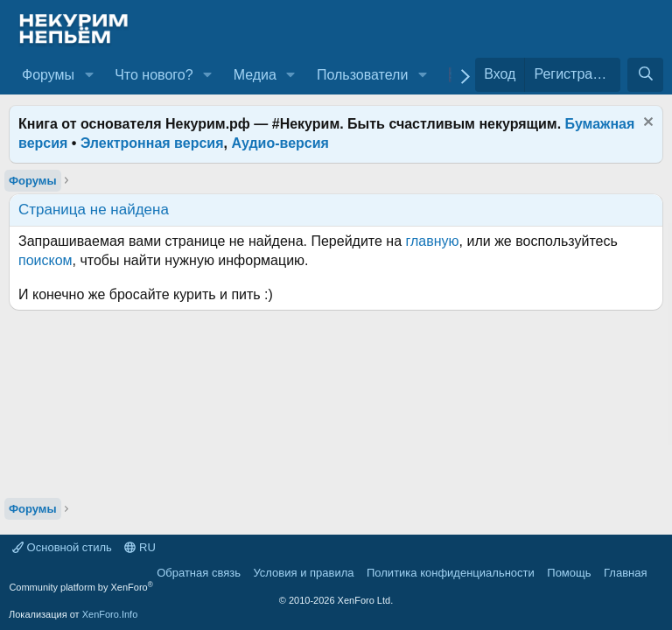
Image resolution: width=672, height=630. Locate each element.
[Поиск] (645, 74)
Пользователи (362, 75)
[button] (89, 75)
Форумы (48, 75)
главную (433, 241)
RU (140, 547)
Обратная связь (199, 573)
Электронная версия (152, 143)
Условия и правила (303, 573)
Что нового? (154, 75)
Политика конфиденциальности (451, 573)
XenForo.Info (110, 614)
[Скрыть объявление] (646, 124)
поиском (45, 260)
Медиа (255, 75)
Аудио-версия (280, 143)
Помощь (569, 573)
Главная (625, 573)
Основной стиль (62, 547)
